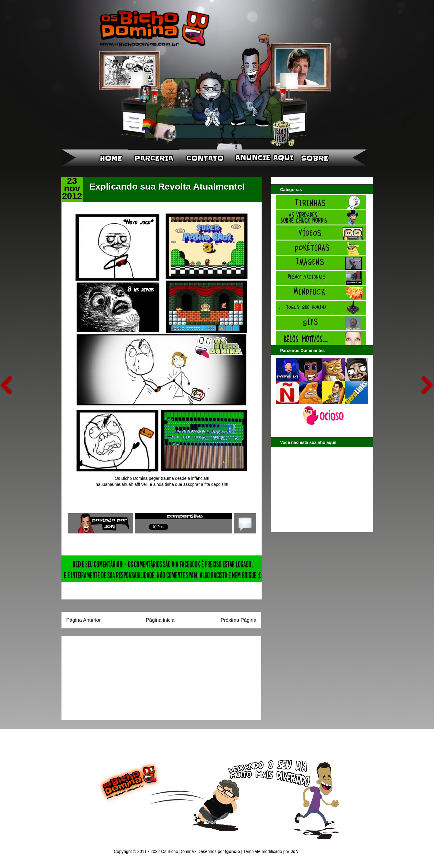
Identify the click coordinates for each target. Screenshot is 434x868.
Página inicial (161, 620)
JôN (294, 851)
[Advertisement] (104, 676)
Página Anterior (84, 620)
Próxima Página (238, 620)
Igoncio (233, 851)
